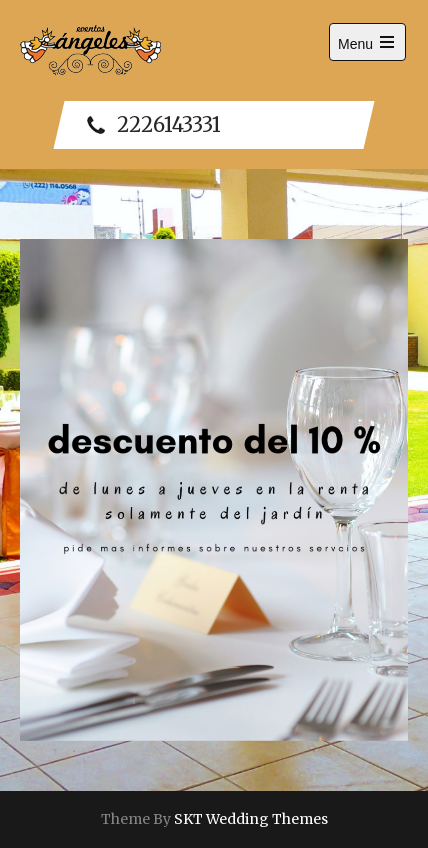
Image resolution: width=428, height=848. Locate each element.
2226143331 (154, 125)
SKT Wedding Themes (251, 819)
